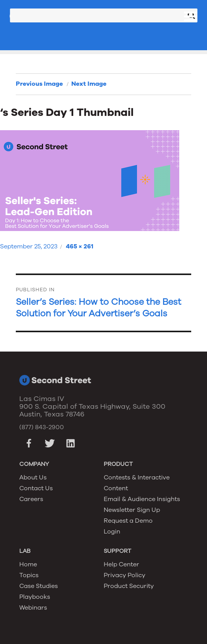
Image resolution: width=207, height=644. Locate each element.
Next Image (89, 84)
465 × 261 (80, 246)
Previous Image (39, 84)
